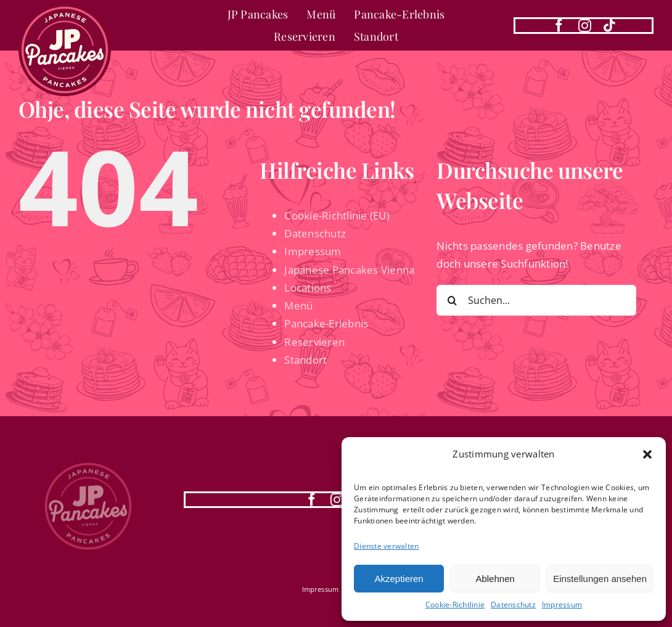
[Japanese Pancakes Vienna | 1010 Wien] (65, 9)
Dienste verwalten (386, 546)
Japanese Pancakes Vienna (349, 270)
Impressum (562, 604)
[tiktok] (609, 26)
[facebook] (559, 26)
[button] (647, 454)
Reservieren (314, 342)
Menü (298, 305)
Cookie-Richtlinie (455, 604)
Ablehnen (495, 579)
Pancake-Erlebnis (326, 323)
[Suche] (452, 300)
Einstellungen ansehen (600, 579)
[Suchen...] (536, 300)
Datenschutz (513, 604)
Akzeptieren (399, 579)
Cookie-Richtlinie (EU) (337, 215)
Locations (308, 288)
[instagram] (585, 26)
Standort (305, 360)
